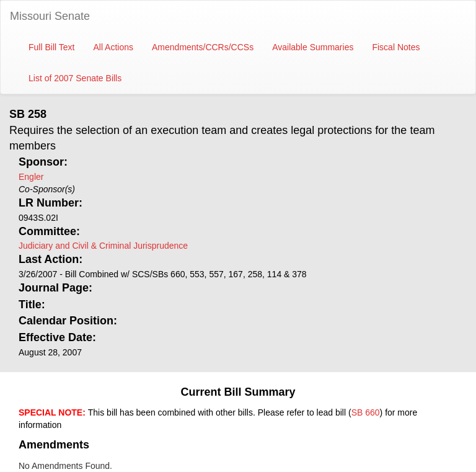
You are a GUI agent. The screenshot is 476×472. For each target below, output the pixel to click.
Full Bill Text (51, 47)
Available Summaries (313, 47)
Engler (31, 177)
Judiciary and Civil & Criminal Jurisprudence (103, 246)
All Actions (113, 47)
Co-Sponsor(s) (47, 189)
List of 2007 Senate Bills (75, 78)
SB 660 (366, 412)
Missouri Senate (50, 16)
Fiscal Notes (396, 47)
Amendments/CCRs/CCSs (203, 47)
